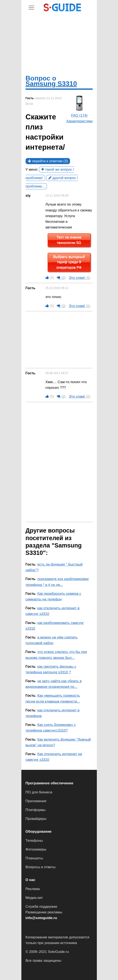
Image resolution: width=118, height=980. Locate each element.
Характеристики (79, 121)
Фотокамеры (36, 849)
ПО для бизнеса (39, 792)
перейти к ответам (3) (48, 161)
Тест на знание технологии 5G (69, 240)
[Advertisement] (59, 43)
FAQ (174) (79, 115)
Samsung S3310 (51, 84)
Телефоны (34, 841)
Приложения (36, 801)
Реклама (33, 889)
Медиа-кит (34, 898)
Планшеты (34, 858)
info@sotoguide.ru (41, 918)
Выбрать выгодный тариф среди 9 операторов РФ (69, 262)
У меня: (32, 169)
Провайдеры (36, 819)
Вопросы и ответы (41, 867)
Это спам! (80, 278)
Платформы (36, 810)
